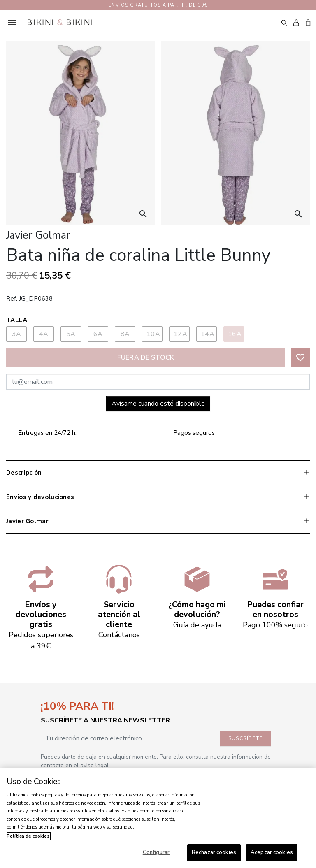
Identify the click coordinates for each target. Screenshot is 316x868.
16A (235, 334)
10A (153, 334)
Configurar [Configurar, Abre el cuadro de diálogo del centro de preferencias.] (156, 852)
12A (180, 334)
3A (17, 334)
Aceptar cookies (272, 852)
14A (208, 334)
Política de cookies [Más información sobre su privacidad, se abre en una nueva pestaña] (28, 836)
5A (71, 334)
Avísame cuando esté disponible (158, 404)
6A (98, 334)
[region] (158, 818)
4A (44, 334)
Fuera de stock (146, 357)
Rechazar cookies (214, 852)
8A (125, 334)
